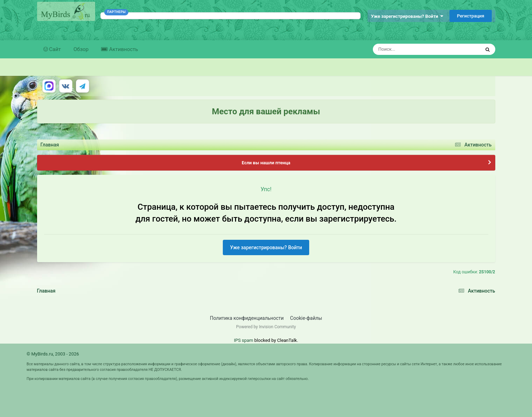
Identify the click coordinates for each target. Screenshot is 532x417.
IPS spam (244, 340)
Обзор (81, 49)
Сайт (55, 49)
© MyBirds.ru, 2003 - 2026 (53, 354)
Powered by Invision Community (266, 327)
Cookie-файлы (306, 318)
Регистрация (470, 16)
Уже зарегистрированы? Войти (407, 16)
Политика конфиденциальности (247, 318)
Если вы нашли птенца (266, 163)
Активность (123, 49)
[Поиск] (414, 49)
